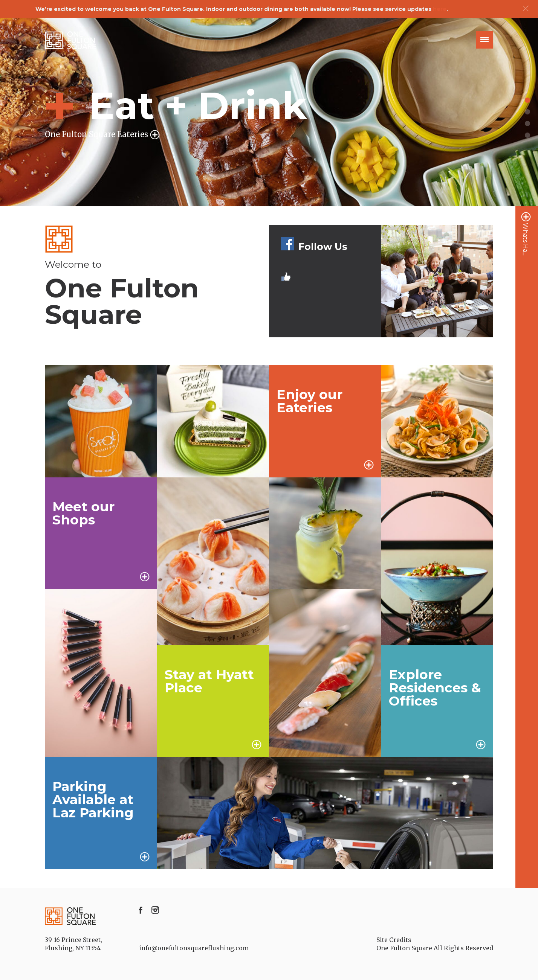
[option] (269, 112)
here (440, 9)
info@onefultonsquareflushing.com (194, 948)
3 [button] (527, 123)
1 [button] (527, 100)
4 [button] (527, 135)
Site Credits (394, 940)
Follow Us (314, 247)
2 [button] (527, 112)
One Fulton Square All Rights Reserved (435, 948)
